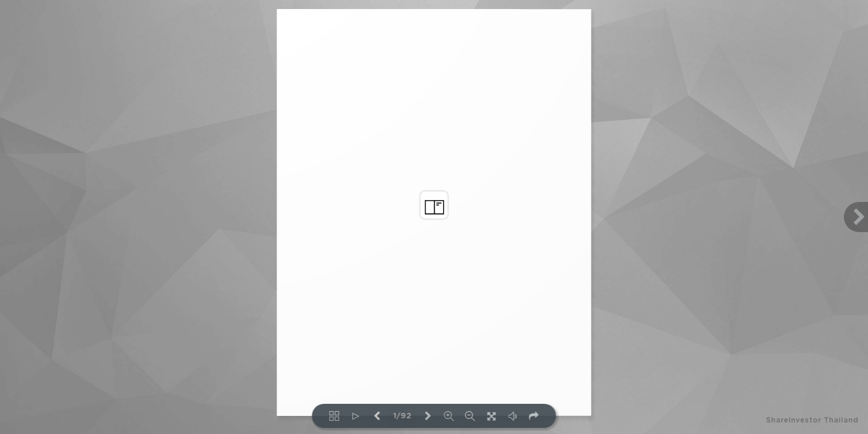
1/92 (403, 416)
